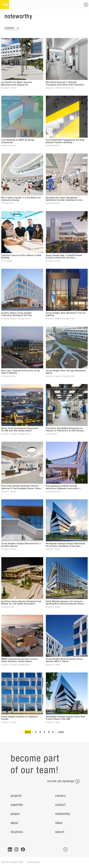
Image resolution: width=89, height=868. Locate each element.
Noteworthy (63, 814)
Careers (60, 796)
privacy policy (33, 862)
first (28, 732)
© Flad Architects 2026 (12, 862)
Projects (16, 796)
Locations (17, 832)
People (15, 814)
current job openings (63, 781)
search (60, 832)
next (61, 732)
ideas (59, 823)
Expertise (17, 805)
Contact (60, 805)
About (14, 823)
